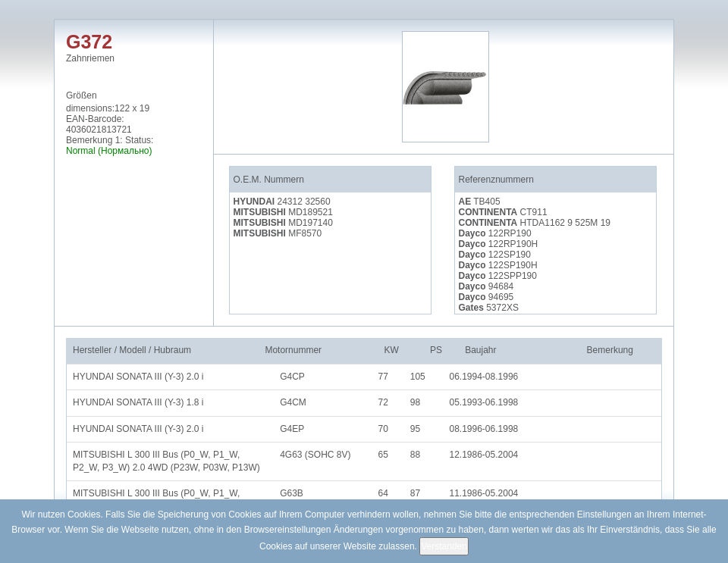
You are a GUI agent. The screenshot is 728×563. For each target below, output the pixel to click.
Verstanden (444, 546)
